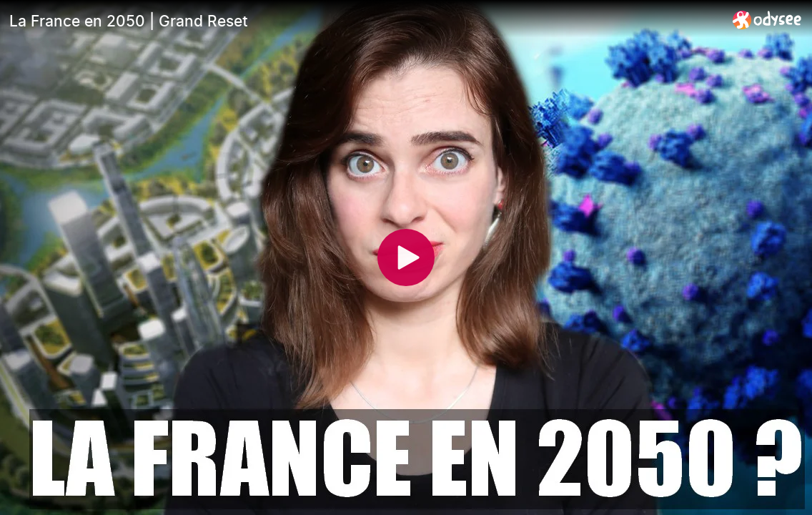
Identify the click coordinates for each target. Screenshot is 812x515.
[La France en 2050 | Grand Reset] (365, 21)
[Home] (767, 20)
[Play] (406, 257)
